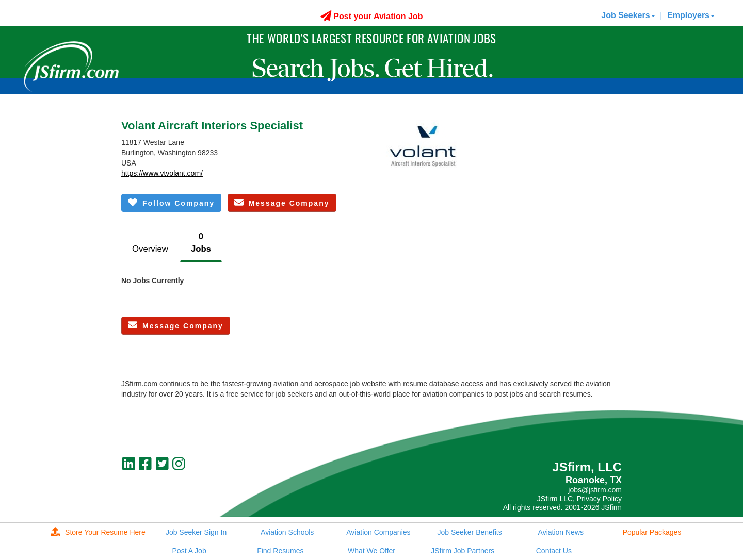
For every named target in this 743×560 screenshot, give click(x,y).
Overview (150, 249)
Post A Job (189, 551)
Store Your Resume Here (98, 532)
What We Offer (372, 551)
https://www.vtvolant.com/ (162, 173)
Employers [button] (691, 15)
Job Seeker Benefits (469, 532)
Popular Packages (652, 532)
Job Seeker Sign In (196, 532)
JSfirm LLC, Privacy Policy (579, 499)
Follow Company (171, 202)
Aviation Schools (287, 532)
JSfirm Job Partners (463, 551)
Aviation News (561, 532)
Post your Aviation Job (372, 16)
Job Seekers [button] (628, 15)
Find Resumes (280, 551)
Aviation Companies (378, 532)
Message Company (282, 202)
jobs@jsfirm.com (595, 490)
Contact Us (554, 551)
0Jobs (201, 243)
